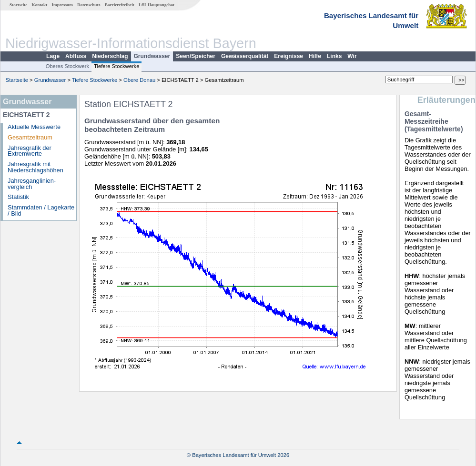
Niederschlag (110, 56)
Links (334, 56)
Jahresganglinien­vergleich (32, 184)
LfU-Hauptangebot (157, 5)
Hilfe (315, 56)
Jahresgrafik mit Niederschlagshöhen (35, 167)
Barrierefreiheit (120, 5)
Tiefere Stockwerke (116, 66)
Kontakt (40, 5)
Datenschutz (89, 5)
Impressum (62, 5)
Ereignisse (289, 56)
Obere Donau (139, 80)
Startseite (18, 5)
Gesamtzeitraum (30, 137)
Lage (53, 56)
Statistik (18, 197)
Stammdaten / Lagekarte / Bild (41, 210)
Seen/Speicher (196, 56)
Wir (352, 56)
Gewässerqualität (245, 56)
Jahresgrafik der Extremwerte (30, 151)
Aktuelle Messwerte (34, 127)
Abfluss (76, 56)
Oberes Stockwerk (67, 66)
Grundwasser (152, 56)
